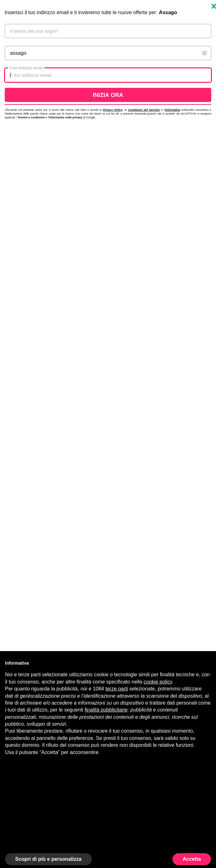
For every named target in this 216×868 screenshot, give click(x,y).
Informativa (173, 110)
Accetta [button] (192, 859)
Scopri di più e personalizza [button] (48, 859)
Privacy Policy (113, 110)
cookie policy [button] (158, 682)
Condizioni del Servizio (144, 110)
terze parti (117, 689)
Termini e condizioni (31, 117)
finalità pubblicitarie (106, 710)
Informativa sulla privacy (66, 117)
